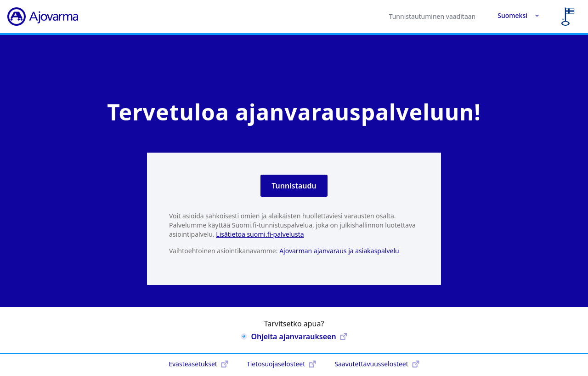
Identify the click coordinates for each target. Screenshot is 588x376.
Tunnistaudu (294, 186)
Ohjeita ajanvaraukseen (294, 336)
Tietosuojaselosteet (281, 364)
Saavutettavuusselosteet (377, 364)
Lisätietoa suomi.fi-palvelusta (260, 234)
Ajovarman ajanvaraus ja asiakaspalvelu (339, 251)
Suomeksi (518, 15)
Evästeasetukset (198, 364)
